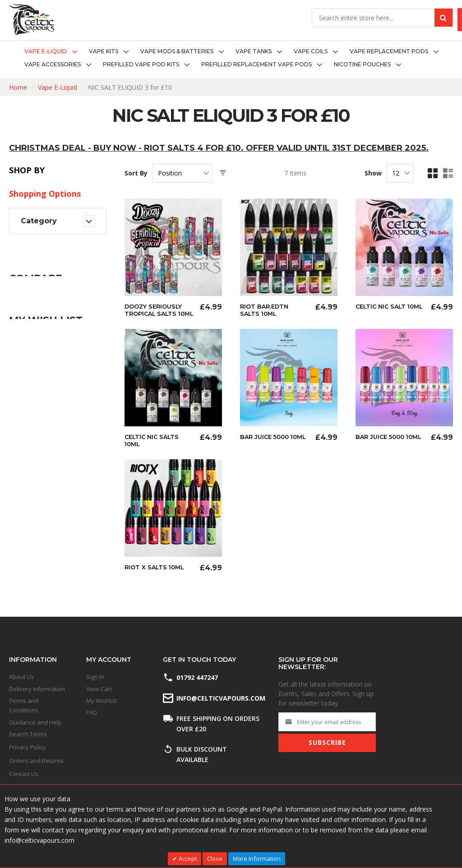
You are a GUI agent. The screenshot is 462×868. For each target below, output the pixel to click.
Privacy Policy (28, 747)
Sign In (95, 677)
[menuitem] (53, 52)
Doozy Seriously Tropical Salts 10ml (156, 314)
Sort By (136, 173)
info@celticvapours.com (220, 698)
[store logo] (32, 20)
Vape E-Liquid (58, 87)
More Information (257, 859)
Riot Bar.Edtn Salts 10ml (266, 310)
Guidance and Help (35, 722)
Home (18, 87)
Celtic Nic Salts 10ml (154, 447)
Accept (187, 859)
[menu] (231, 58)
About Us (21, 677)
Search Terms (28, 734)
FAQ (92, 712)
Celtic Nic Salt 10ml (383, 310)
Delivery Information (37, 689)
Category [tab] (39, 221)
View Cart (99, 689)
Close (215, 859)
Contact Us (24, 774)
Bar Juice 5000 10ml (266, 447)
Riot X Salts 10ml (156, 573)
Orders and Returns (36, 761)
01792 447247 (197, 677)
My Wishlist (102, 701)
